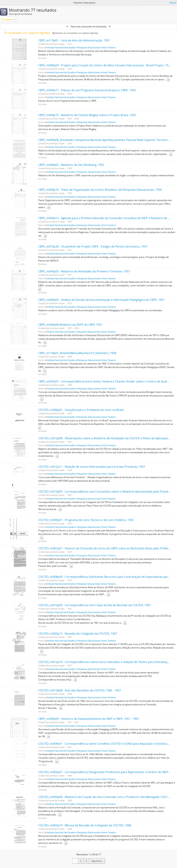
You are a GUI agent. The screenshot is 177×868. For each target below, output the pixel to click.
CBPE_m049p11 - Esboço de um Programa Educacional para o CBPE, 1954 (87, 90)
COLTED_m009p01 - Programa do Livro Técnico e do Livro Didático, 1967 (86, 520)
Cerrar (173, 3)
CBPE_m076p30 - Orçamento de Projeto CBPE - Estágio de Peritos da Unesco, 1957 (93, 246)
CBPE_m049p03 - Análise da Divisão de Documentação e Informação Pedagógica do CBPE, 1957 (101, 300)
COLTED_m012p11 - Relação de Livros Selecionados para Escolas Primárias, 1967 (92, 467)
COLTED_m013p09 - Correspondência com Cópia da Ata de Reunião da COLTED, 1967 (95, 605)
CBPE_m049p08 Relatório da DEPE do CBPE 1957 (70, 325)
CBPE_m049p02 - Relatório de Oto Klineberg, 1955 (71, 165)
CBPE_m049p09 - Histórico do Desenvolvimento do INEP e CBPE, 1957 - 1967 (89, 719)
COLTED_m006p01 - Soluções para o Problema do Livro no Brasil (81, 410)
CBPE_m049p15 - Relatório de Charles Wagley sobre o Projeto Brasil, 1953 (87, 115)
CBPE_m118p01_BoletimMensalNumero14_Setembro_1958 (77, 353)
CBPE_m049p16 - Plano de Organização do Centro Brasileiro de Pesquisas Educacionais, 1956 (100, 190)
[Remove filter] (14, 19)
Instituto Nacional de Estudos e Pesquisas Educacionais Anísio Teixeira (81, 47)
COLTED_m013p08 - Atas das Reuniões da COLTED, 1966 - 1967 (80, 690)
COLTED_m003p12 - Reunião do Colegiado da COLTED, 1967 (78, 634)
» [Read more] (168, 79)
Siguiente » (97, 861)
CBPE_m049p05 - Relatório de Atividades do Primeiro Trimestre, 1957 (84, 271)
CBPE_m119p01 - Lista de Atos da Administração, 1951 (74, 40)
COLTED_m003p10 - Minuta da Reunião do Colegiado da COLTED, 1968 (85, 825)
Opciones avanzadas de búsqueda (88, 26)
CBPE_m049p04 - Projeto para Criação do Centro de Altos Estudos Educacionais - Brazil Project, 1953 (105, 65)
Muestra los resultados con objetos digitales (75, 33)
